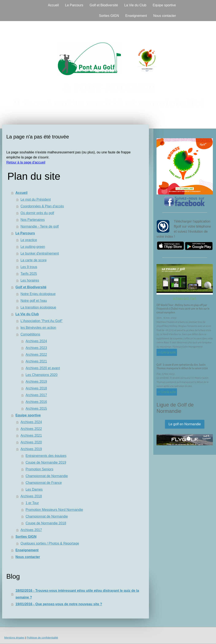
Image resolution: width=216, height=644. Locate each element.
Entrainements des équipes (46, 456)
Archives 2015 (36, 409)
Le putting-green (33, 247)
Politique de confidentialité (42, 638)
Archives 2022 (36, 355)
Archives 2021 (36, 361)
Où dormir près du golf (37, 213)
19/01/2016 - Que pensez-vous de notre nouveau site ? (59, 604)
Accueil (53, 5)
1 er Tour (32, 503)
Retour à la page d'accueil (26, 162)
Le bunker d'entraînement (40, 253)
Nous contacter (165, 16)
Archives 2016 (36, 402)
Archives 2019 (36, 382)
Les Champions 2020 (41, 375)
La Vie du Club (135, 5)
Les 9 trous (29, 267)
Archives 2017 (36, 395)
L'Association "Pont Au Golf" (41, 321)
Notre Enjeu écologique (38, 294)
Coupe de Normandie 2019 (46, 462)
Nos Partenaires (33, 220)
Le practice (29, 240)
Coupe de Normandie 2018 (46, 523)
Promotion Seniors (39, 469)
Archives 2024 (36, 341)
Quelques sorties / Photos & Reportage (50, 543)
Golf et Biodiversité (104, 5)
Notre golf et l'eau (34, 301)
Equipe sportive (164, 5)
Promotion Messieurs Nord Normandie (54, 510)
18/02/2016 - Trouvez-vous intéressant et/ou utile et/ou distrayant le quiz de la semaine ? (77, 594)
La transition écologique (38, 307)
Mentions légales (14, 638)
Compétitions (30, 334)
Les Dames (34, 489)
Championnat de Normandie (47, 476)
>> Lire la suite (167, 352)
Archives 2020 (31, 442)
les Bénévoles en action (38, 328)
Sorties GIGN (109, 16)
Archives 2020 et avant (43, 368)
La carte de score (34, 260)
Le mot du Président (36, 199)
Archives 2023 (36, 348)
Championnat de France (44, 483)
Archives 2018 (36, 388)
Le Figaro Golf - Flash (185, 298)
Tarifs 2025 (29, 274)
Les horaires (30, 280)
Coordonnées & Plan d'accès (42, 206)
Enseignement (136, 16)
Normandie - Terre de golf (40, 226)
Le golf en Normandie (185, 424)
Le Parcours (74, 5)
